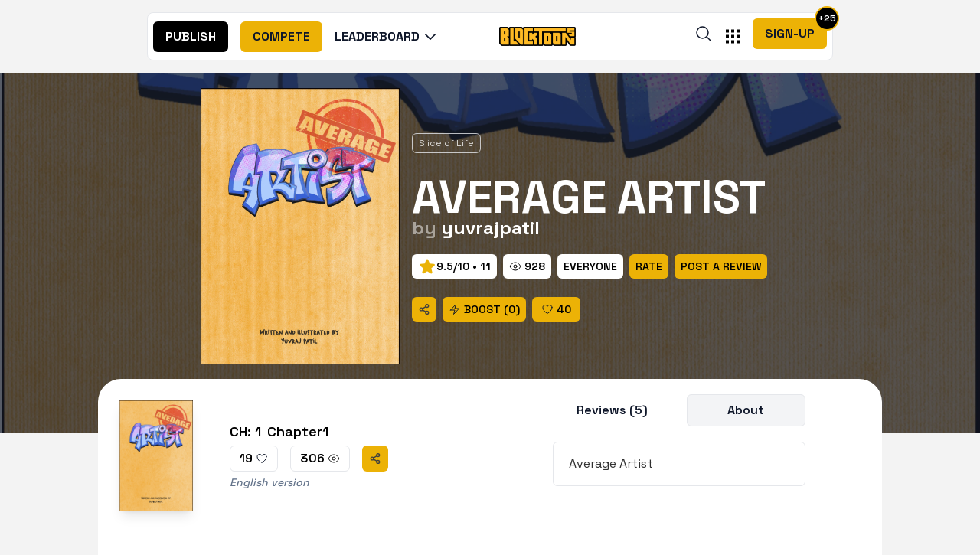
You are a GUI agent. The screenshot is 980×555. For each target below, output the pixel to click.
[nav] (191, 37)
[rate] (590, 266)
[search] (704, 34)
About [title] (746, 410)
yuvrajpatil (490, 228)
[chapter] (301, 455)
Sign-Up (790, 33)
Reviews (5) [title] (612, 410)
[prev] (454, 266)
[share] (424, 309)
